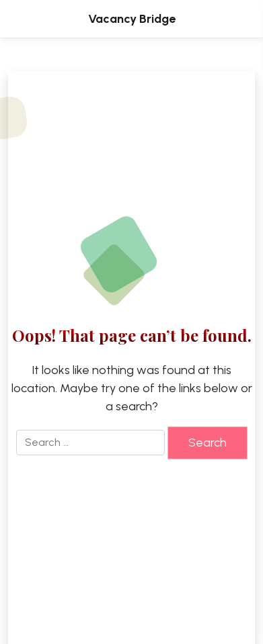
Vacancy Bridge (132, 19)
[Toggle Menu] (232, 19)
